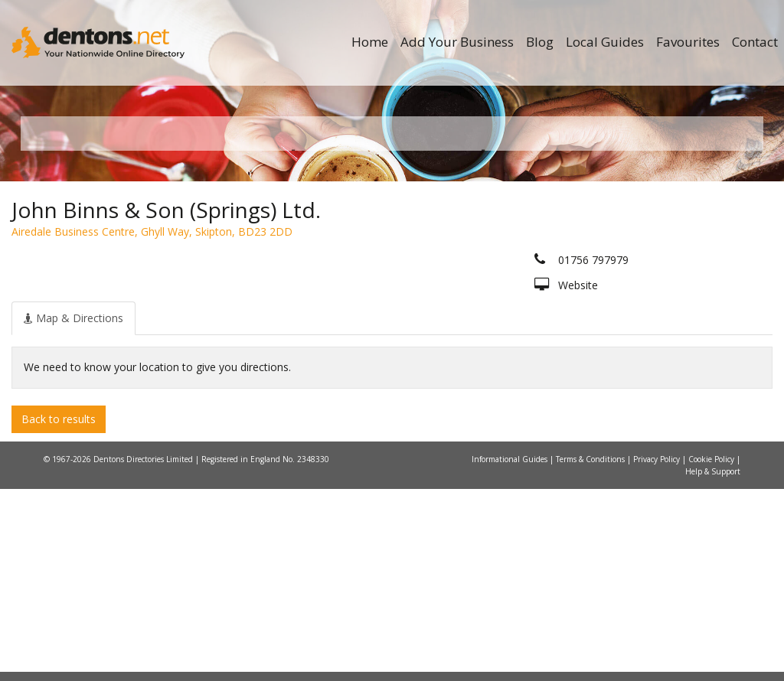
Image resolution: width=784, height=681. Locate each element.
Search (660, 288)
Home (370, 42)
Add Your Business (457, 42)
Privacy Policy (658, 651)
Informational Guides (511, 651)
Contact (755, 42)
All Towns (106, 314)
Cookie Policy (712, 651)
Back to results (59, 610)
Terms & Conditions (591, 651)
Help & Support (713, 663)
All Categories (384, 314)
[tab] (73, 510)
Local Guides (605, 42)
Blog (540, 42)
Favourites (688, 42)
